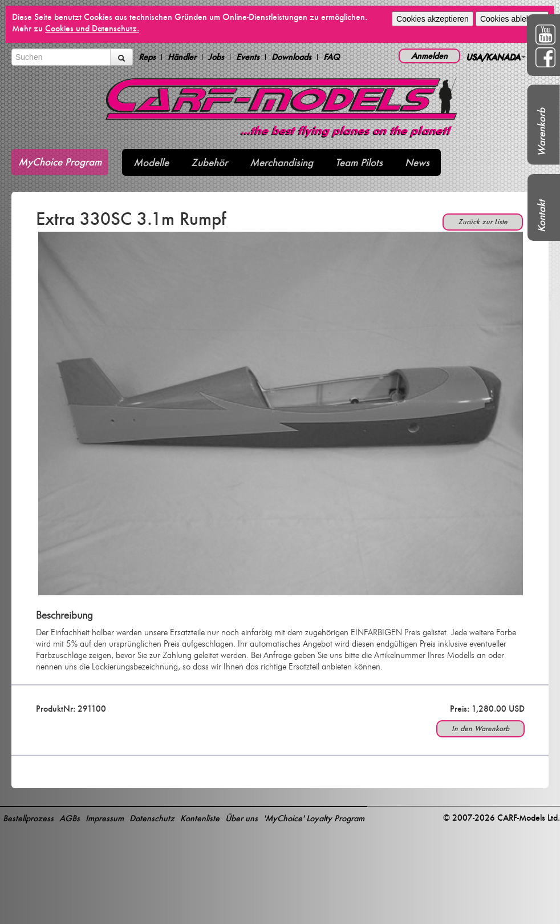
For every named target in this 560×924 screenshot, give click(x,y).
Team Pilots (359, 162)
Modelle (151, 162)
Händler (182, 57)
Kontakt (541, 216)
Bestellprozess (28, 818)
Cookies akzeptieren (433, 19)
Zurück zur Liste (483, 222)
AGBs (70, 818)
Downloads (291, 57)
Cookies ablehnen (512, 19)
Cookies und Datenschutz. (92, 28)
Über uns (242, 818)
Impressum (105, 818)
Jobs (216, 57)
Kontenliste (200, 818)
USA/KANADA (496, 57)
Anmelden (429, 56)
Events (248, 57)
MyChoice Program (60, 162)
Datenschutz (152, 818)
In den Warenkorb (480, 729)
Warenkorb (541, 132)
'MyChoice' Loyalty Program (314, 818)
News (417, 162)
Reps (147, 57)
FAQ (332, 57)
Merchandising (281, 162)
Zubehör (209, 162)
